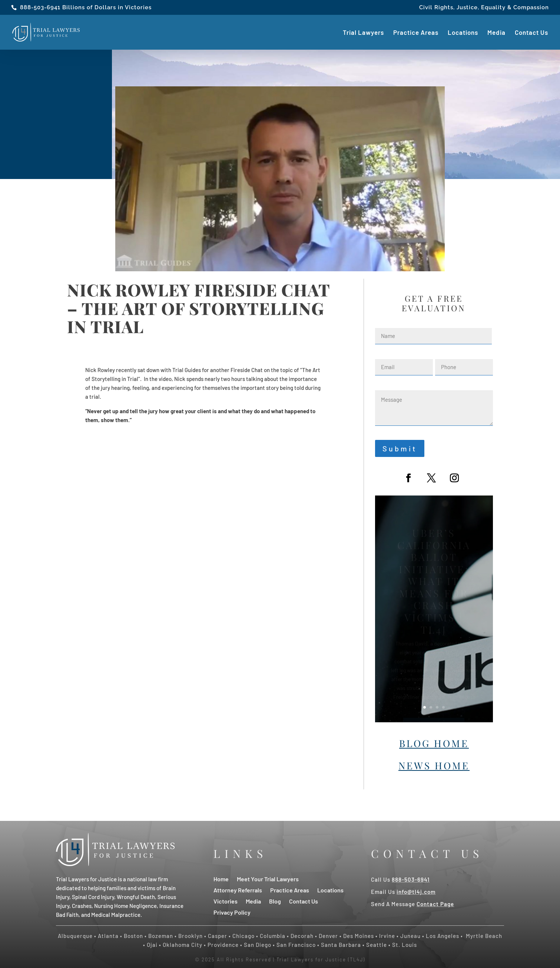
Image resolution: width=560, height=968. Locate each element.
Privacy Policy (232, 912)
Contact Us (531, 33)
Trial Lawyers (363, 33)
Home (221, 879)
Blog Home (434, 743)
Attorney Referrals (238, 890)
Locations (463, 33)
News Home (434, 765)
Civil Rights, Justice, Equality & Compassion (484, 8)
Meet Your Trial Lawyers (268, 879)
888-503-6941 (40, 7)
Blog (275, 901)
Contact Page (435, 904)
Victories (226, 901)
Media (496, 33)
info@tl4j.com (416, 892)
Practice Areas (416, 33)
